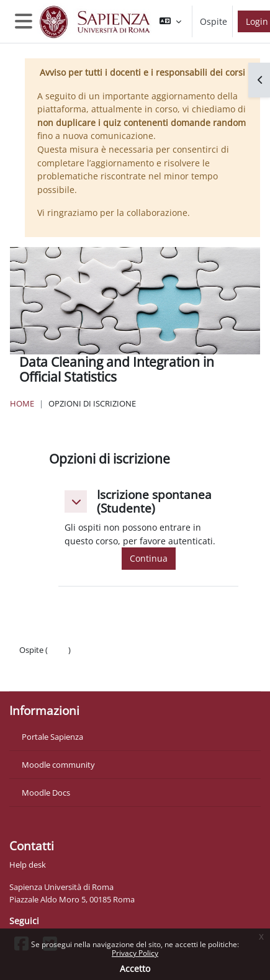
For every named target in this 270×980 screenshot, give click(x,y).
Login (58, 650)
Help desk (28, 865)
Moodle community (58, 765)
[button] (170, 21)
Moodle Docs (46, 793)
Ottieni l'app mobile (56, 675)
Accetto (135, 969)
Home (22, 403)
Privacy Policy (135, 953)
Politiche (35, 662)
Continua (149, 558)
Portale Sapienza (52, 737)
